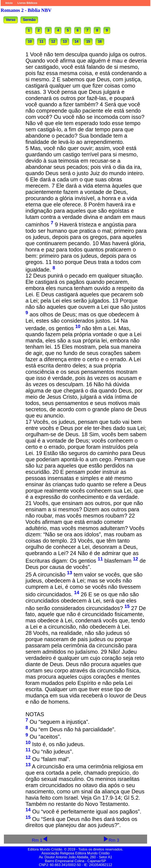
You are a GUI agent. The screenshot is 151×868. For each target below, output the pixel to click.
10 (30, 42)
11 (41, 42)
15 (88, 42)
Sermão (29, 20)
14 (76, 42)
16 (100, 42)
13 (65, 42)
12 (53, 42)
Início (9, 3)
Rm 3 (111, 840)
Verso (11, 20)
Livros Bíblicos (27, 3)
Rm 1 (40, 840)
